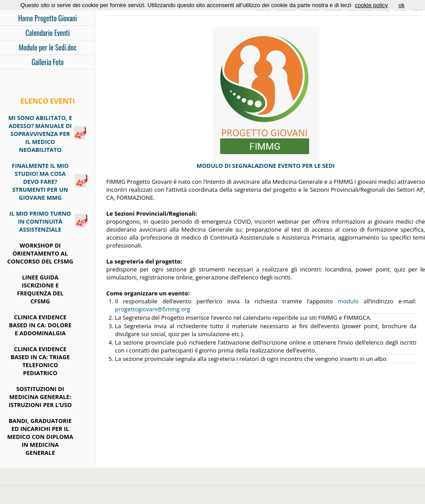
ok (402, 5)
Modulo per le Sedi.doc (48, 47)
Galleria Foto (48, 62)
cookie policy (371, 5)
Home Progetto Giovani (48, 18)
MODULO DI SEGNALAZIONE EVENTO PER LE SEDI (266, 166)
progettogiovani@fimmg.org (153, 309)
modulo (348, 301)
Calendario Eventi (47, 33)
